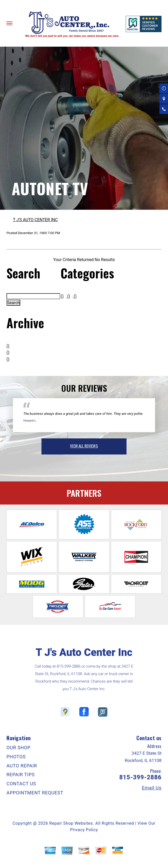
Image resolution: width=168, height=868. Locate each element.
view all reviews (84, 446)
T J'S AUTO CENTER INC (35, 220)
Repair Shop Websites (71, 823)
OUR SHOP (19, 748)
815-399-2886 (69, 666)
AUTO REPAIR (22, 766)
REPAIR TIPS (21, 775)
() (8, 346)
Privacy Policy (84, 830)
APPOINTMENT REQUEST (35, 793)
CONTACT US (21, 784)
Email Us (152, 788)
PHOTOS (16, 757)
